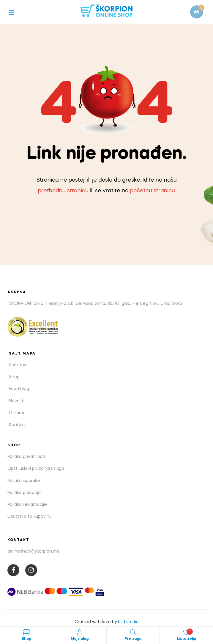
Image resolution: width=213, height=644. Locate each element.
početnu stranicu (153, 191)
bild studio (128, 622)
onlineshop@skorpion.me (34, 551)
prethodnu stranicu (63, 191)
